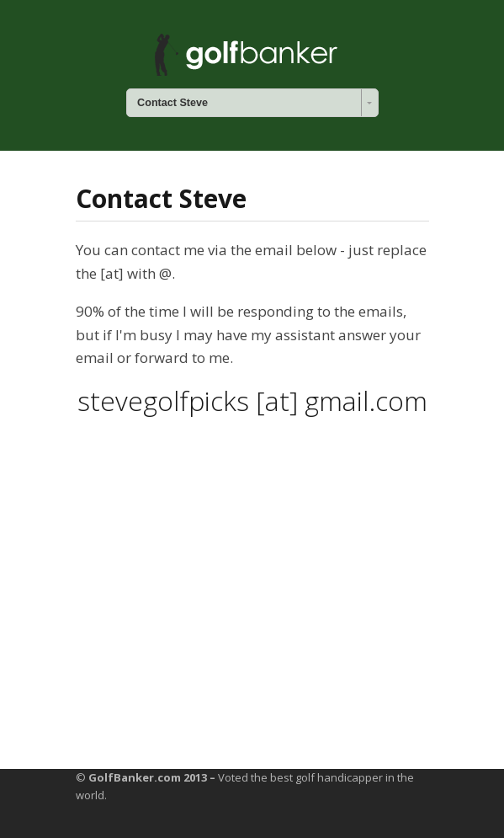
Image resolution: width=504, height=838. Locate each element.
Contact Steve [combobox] (172, 103)
